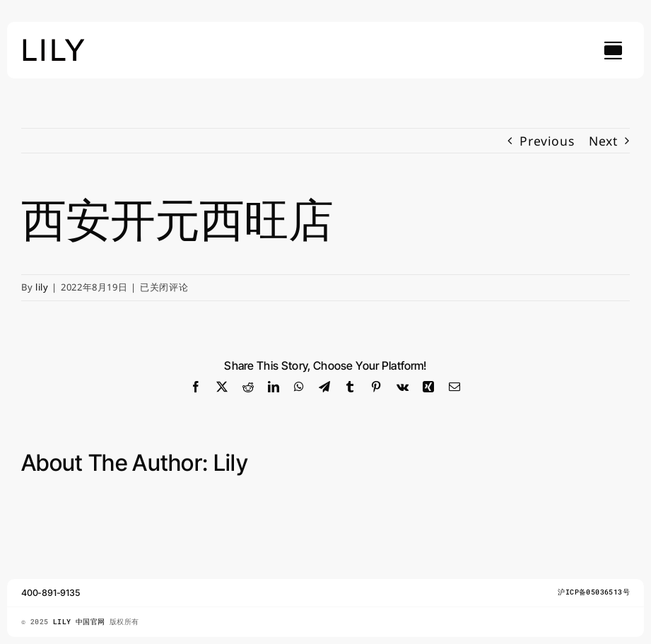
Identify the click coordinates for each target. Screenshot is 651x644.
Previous (547, 141)
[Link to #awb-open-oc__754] (613, 50)
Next (603, 141)
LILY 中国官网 (81, 622)
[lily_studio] (54, 43)
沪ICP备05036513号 (594, 592)
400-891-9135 (51, 593)
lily (42, 287)
